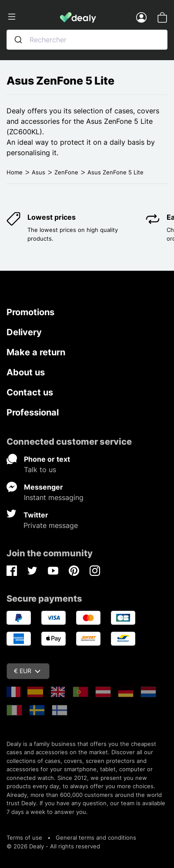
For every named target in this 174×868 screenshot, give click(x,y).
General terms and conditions (96, 837)
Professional (33, 412)
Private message (51, 525)
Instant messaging (54, 497)
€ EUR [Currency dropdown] (27, 671)
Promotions (30, 312)
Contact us (30, 392)
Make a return (36, 352)
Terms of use (24, 837)
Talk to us (40, 470)
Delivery (24, 332)
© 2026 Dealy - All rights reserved (53, 846)
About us (26, 372)
